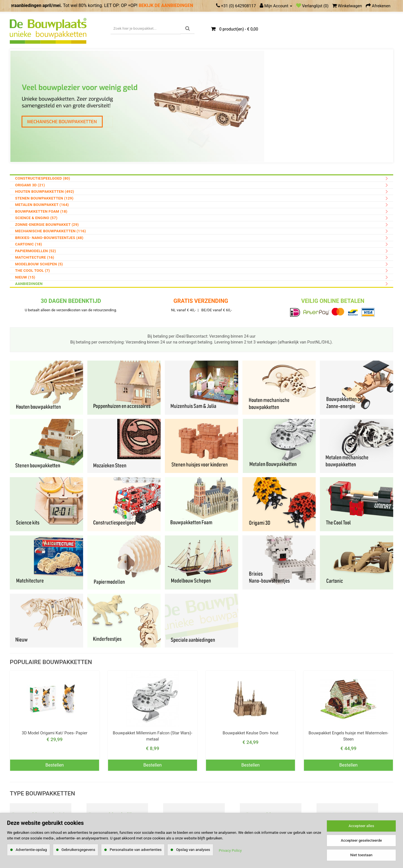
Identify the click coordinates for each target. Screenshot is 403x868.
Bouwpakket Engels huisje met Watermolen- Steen (348, 736)
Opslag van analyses (193, 850)
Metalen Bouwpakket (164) (42, 205)
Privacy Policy (230, 850)
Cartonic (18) (29, 244)
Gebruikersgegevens (79, 850)
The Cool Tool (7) (32, 271)
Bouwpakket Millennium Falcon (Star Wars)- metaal (153, 736)
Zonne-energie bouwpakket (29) (47, 225)
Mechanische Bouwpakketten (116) (51, 231)
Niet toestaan (361, 855)
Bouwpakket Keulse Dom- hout (251, 733)
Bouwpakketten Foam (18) (41, 211)
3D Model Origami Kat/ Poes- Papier (55, 733)
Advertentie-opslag (31, 850)
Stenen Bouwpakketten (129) (44, 198)
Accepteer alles (361, 826)
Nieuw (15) (25, 277)
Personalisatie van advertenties (136, 850)
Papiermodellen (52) (36, 251)
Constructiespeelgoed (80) (43, 178)
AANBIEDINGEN (29, 284)
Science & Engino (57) (36, 218)
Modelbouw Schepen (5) (39, 264)
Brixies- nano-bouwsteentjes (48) (49, 238)
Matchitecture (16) (35, 257)
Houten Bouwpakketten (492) (45, 192)
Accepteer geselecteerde (361, 840)
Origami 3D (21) (30, 185)
